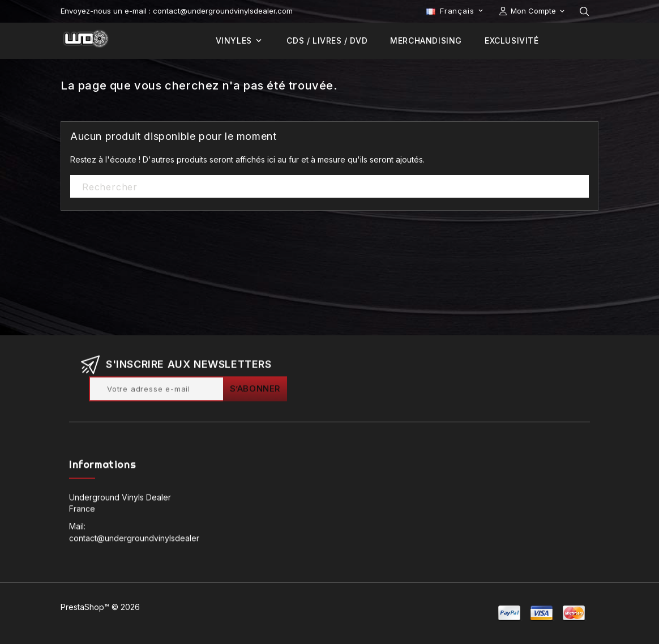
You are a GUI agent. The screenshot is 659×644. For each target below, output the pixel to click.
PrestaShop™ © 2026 (100, 607)
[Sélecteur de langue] (456, 11)
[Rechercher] (329, 187)
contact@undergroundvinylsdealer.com (143, 540)
